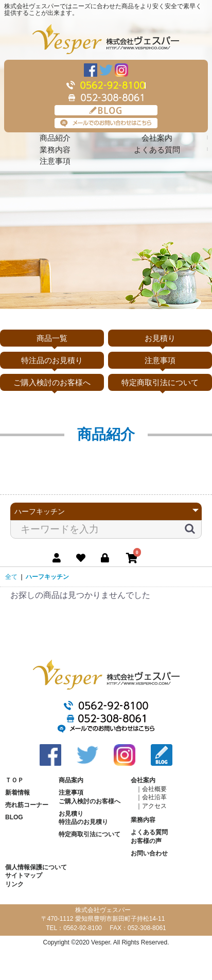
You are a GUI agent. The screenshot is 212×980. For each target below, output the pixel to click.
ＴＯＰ (14, 780)
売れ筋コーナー (27, 805)
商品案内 (71, 780)
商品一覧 (52, 338)
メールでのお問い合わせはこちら (106, 123)
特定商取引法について (160, 382)
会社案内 (157, 138)
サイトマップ (24, 875)
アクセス (154, 806)
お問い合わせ (149, 853)
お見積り (160, 338)
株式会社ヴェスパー (106, 39)
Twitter (106, 70)
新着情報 (17, 793)
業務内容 (55, 150)
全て (11, 577)
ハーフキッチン (47, 577)
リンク (14, 884)
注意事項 (55, 161)
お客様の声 (146, 841)
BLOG (106, 110)
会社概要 (154, 789)
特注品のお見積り (52, 360)
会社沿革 (154, 797)
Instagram (121, 70)
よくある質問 (157, 150)
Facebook (91, 70)
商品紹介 (55, 138)
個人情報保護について (36, 867)
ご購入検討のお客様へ (52, 382)
